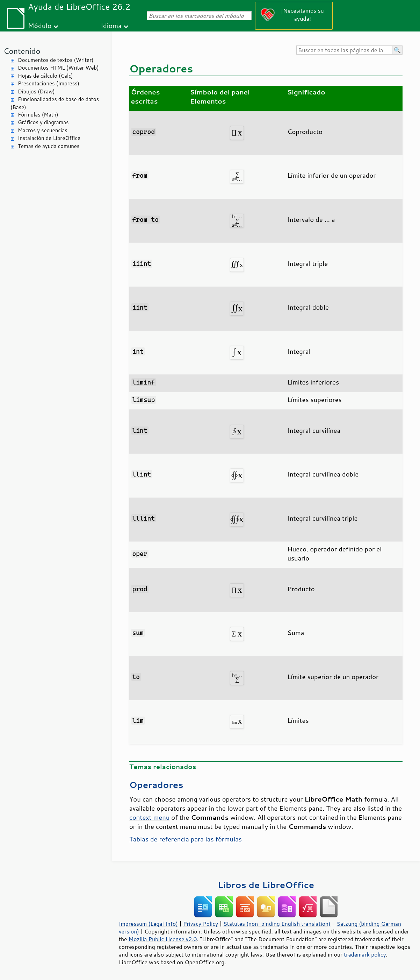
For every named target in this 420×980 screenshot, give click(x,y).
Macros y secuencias (43, 130)
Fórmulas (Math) (38, 115)
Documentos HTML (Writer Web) (58, 68)
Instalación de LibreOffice (49, 138)
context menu (149, 817)
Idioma (111, 25)
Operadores (156, 785)
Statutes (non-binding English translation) (277, 924)
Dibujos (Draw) (36, 91)
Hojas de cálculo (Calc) (45, 76)
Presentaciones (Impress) (49, 83)
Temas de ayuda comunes (49, 146)
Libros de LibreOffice (266, 885)
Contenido (22, 51)
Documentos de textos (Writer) (56, 60)
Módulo (40, 25)
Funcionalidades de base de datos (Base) (55, 103)
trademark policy (365, 954)
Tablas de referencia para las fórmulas (186, 839)
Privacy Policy (201, 924)
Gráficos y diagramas (43, 122)
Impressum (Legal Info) (148, 924)
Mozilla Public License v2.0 (163, 939)
